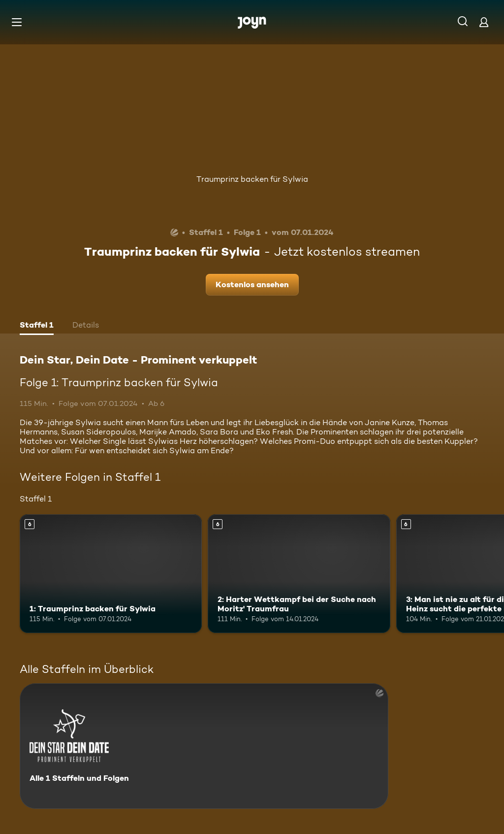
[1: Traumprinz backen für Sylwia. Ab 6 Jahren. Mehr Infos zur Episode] (111, 574)
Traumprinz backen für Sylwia (252, 179)
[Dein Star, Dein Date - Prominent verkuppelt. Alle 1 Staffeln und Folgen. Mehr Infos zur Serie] (204, 746)
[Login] (484, 22)
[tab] (37, 326)
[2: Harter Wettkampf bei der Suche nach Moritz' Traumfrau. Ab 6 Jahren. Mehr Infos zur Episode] (299, 574)
